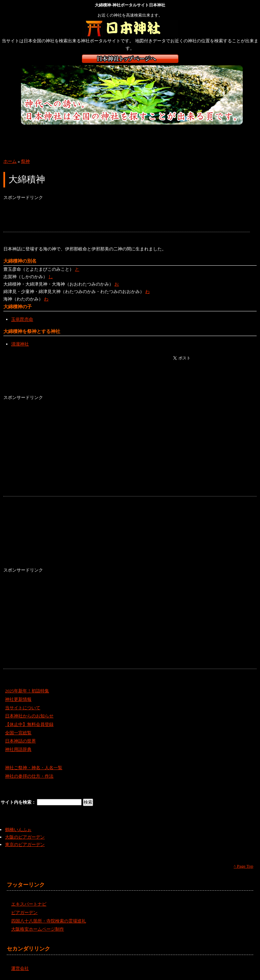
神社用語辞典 (18, 749)
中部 (124, 133)
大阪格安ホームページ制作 (38, 929)
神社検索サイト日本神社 (130, 29)
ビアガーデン (24, 912)
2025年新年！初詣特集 (27, 691)
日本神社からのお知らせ (29, 716)
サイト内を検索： (19, 802)
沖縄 (54, 147)
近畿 (160, 133)
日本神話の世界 (20, 741)
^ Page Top (243, 866)
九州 (18, 147)
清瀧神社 (20, 344)
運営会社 (20, 968)
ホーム (10, 161)
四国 (231, 133)
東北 (53, 133)
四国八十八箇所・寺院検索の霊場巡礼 (49, 921)
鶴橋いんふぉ (18, 830)
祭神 (25, 161)
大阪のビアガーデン (25, 837)
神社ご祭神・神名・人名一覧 (34, 768)
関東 (89, 133)
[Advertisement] (127, 217)
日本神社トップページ (130, 59)
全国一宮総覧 (18, 733)
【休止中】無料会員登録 (29, 724)
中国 (196, 133)
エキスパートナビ (29, 904)
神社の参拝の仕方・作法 (29, 776)
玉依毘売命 (22, 319)
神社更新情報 (18, 699)
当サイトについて (23, 708)
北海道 (18, 133)
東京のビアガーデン (25, 844)
